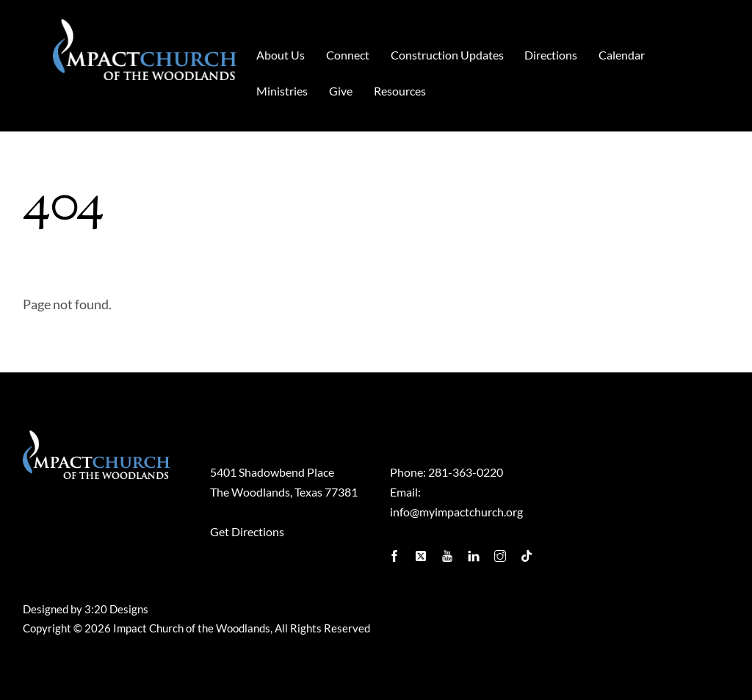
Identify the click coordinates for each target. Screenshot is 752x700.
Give (341, 91)
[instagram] (502, 552)
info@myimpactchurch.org (456, 512)
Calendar (622, 55)
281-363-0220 (466, 472)
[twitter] (422, 552)
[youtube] (449, 552)
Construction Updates (447, 55)
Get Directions (247, 531)
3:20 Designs (116, 609)
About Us (281, 55)
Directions (551, 55)
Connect (348, 55)
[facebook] (396, 552)
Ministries (282, 91)
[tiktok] (528, 552)
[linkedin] (475, 552)
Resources (400, 91)
